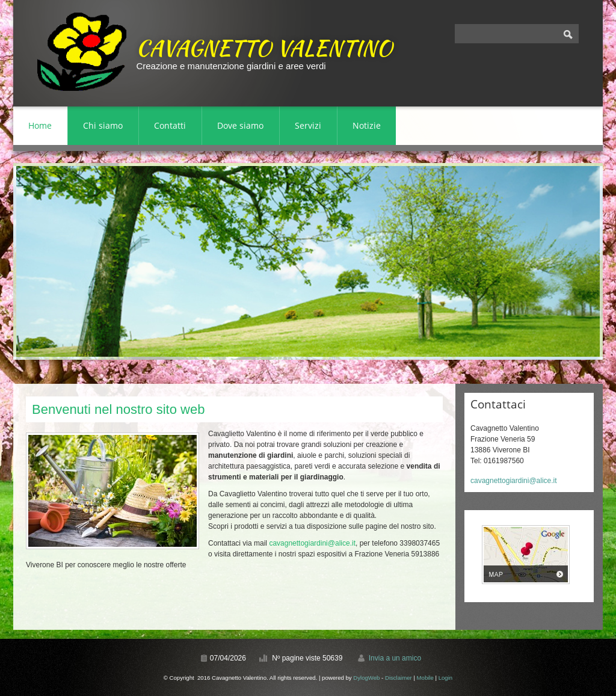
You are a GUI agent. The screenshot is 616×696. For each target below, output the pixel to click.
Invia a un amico (395, 658)
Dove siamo (240, 125)
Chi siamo (103, 125)
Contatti (170, 125)
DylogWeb (366, 678)
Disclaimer (399, 678)
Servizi (308, 125)
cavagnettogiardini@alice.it (312, 543)
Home (40, 125)
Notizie (367, 125)
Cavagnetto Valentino (264, 48)
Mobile (425, 678)
